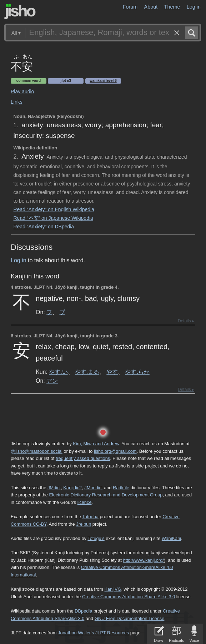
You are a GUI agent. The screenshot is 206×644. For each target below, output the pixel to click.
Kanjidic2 (72, 488)
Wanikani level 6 (103, 81)
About (151, 7)
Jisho (20, 12)
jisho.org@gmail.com (115, 451)
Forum (130, 7)
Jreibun (84, 524)
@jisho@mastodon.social (37, 451)
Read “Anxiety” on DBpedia (44, 227)
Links (17, 102)
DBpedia (83, 611)
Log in (194, 7)
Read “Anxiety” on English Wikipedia (54, 209)
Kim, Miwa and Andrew (96, 444)
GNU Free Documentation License (130, 618)
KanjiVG (113, 589)
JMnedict (93, 488)
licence (85, 502)
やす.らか (137, 372)
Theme (172, 7)
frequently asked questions (83, 458)
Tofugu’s (96, 538)
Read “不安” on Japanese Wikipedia (53, 218)
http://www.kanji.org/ (143, 560)
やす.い (58, 372)
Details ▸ (186, 321)
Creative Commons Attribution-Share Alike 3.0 (129, 597)
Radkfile (121, 488)
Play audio (22, 91)
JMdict (54, 488)
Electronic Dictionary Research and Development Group (106, 495)
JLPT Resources (112, 633)
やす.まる (87, 372)
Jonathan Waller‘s (76, 633)
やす (112, 372)
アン (52, 381)
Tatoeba (90, 517)
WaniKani (171, 538)
